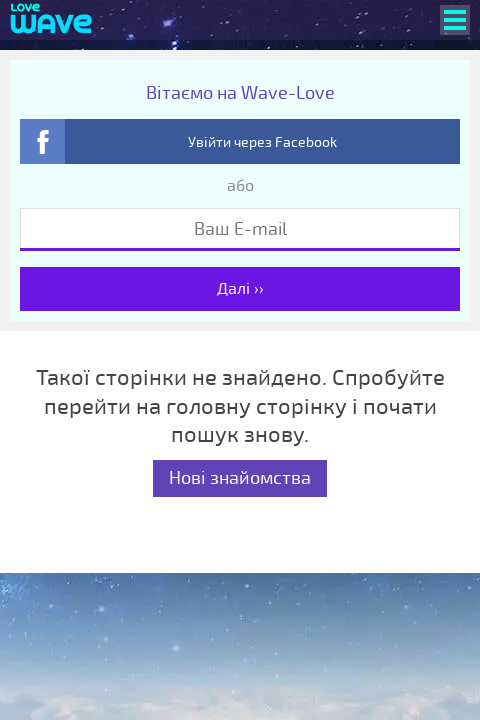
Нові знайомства (240, 478)
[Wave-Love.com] (51, 20)
